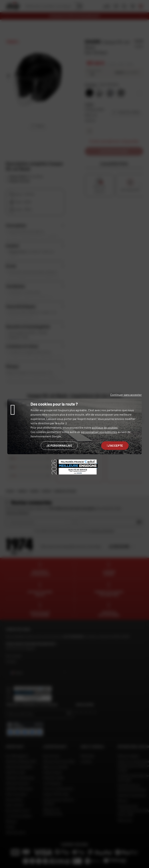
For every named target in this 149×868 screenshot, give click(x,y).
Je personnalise (59, 445)
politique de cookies (105, 427)
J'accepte (115, 445)
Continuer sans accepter (126, 395)
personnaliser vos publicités (99, 432)
